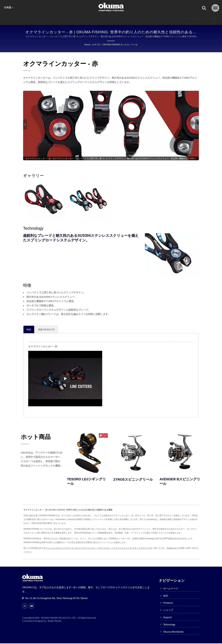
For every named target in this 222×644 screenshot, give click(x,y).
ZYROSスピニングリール (132, 482)
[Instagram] (25, 606)
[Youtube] (32, 606)
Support (124, 18)
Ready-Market (55, 621)
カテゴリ (97, 45)
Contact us (172, 549)
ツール (134, 45)
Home (87, 45)
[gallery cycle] (111, 159)
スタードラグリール (142, 549)
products (81, 18)
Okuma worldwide (176, 18)
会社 (62, 18)
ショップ (103, 18)
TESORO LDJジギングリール (88, 482)
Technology (147, 18)
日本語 (9, 7)
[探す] (204, 8)
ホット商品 (38, 437)
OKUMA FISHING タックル (116, 45)
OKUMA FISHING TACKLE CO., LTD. (59, 618)
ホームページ (41, 18)
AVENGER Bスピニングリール (179, 482)
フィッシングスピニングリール (60, 549)
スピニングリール (83, 549)
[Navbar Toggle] (215, 8)
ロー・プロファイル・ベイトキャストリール (112, 549)
